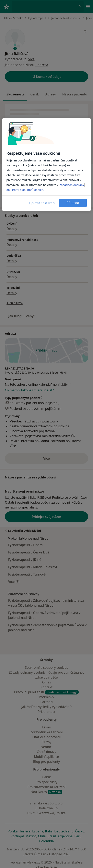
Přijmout (73, 203)
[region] (46, 165)
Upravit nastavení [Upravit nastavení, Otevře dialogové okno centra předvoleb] (42, 203)
